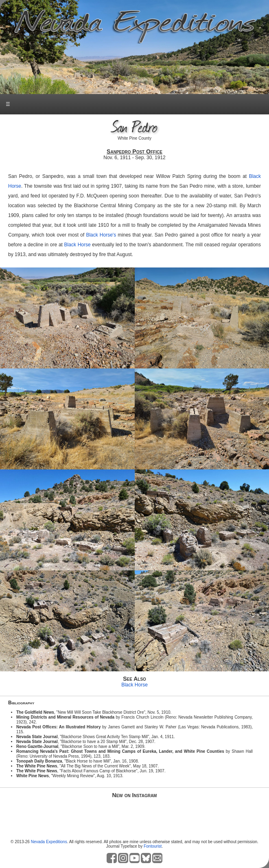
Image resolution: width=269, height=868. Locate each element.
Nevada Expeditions (49, 842)
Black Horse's (101, 235)
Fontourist (153, 846)
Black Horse (78, 245)
